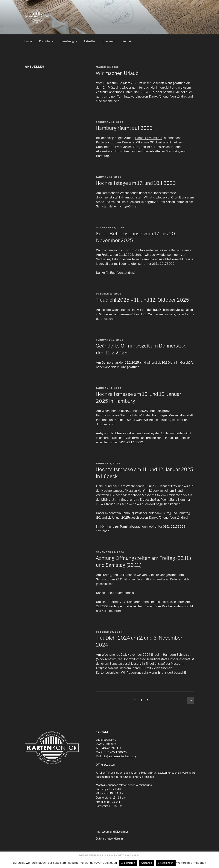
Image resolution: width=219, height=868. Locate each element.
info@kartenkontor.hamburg (119, 756)
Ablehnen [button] (146, 863)
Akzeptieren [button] (128, 863)
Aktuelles (90, 41)
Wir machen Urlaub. (118, 73)
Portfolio (46, 41)
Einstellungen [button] (166, 863)
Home (28, 41)
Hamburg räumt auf (149, 138)
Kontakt (127, 41)
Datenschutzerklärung (109, 839)
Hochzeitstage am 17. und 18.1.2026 (136, 183)
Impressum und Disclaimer (112, 832)
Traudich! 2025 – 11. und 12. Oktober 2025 (142, 300)
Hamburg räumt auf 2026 (124, 128)
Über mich (109, 41)
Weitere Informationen (191, 863)
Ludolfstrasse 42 (106, 740)
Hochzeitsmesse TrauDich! (141, 659)
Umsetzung (69, 41)
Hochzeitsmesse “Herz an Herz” (123, 491)
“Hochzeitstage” (131, 415)
